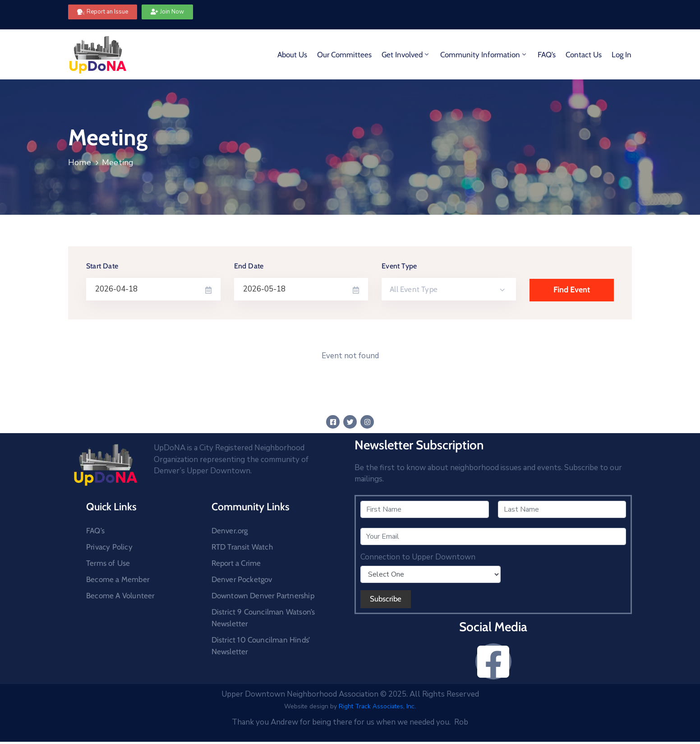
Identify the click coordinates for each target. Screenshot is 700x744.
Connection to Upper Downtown (418, 557)
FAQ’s (547, 55)
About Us (292, 55)
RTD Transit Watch (242, 547)
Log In (622, 55)
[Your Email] (493, 536)
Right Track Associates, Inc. (377, 706)
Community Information (484, 55)
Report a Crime (236, 563)
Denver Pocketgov (242, 579)
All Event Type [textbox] (414, 289)
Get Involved (406, 55)
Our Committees (344, 55)
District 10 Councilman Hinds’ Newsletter (261, 646)
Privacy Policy (109, 547)
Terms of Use (108, 563)
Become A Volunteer (120, 596)
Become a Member (118, 579)
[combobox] (449, 289)
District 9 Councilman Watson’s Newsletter (263, 618)
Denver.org (230, 531)
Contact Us (584, 55)
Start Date (102, 266)
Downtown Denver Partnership (263, 596)
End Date (249, 266)
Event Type (399, 266)
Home (80, 162)
